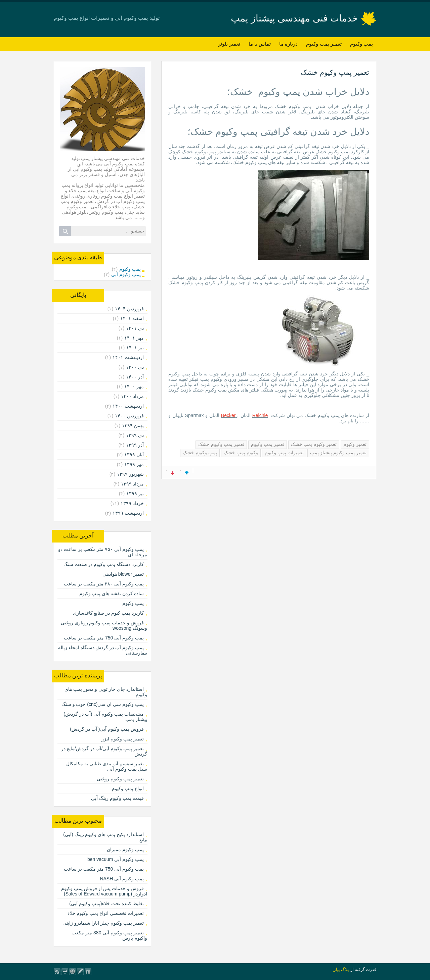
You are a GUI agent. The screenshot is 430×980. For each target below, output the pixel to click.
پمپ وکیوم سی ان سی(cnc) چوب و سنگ (103, 704)
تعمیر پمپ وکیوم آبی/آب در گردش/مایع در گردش (104, 751)
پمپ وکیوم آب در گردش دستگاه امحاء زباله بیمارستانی (103, 650)
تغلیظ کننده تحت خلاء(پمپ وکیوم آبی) (106, 904)
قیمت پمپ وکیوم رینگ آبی (117, 798)
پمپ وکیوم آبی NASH (122, 879)
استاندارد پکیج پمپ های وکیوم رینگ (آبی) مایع (105, 837)
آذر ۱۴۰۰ (135, 377)
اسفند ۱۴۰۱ (132, 318)
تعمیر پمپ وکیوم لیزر (123, 739)
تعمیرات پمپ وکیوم (284, 453)
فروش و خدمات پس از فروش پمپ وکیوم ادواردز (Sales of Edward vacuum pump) (104, 891)
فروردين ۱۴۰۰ (129, 416)
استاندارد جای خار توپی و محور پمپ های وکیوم (106, 692)
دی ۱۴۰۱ (135, 328)
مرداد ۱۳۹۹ (132, 484)
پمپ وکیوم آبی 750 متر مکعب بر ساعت (104, 638)
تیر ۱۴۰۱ (135, 348)
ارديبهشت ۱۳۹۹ (128, 513)
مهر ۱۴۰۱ (134, 338)
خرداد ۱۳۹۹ (132, 503)
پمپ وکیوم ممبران (125, 849)
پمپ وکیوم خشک (200, 453)
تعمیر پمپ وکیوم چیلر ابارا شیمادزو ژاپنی (103, 923)
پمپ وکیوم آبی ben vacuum (116, 859)
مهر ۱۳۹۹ (134, 464)
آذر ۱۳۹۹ (135, 445)
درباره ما (288, 44)
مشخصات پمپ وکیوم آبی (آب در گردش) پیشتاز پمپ (105, 717)
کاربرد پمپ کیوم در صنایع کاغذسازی (108, 613)
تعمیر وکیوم (355, 444)
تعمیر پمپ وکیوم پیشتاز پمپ (338, 453)
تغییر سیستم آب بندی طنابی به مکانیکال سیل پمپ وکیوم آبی (107, 766)
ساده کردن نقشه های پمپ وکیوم (112, 594)
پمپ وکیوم (361, 44)
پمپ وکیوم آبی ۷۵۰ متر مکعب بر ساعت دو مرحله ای (103, 552)
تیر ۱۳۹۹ (135, 494)
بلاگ (345, 969)
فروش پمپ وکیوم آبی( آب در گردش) (107, 729)
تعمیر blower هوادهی (123, 574)
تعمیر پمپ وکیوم (324, 44)
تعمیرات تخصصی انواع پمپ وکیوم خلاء (106, 913)
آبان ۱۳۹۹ (134, 455)
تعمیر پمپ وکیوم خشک (335, 72)
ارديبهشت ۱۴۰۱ (128, 357)
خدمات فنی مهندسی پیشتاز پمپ (294, 18)
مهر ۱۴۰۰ (134, 386)
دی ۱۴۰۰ (135, 367)
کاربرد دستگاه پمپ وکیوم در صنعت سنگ (104, 564)
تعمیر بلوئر (229, 44)
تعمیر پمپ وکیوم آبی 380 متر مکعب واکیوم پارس (109, 935)
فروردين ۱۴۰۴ (129, 309)
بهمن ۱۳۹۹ (133, 425)
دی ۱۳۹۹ (135, 435)
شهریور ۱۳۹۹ (130, 474)
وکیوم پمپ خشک (241, 453)
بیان (336, 969)
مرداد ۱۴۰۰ (132, 396)
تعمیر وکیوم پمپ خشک (314, 444)
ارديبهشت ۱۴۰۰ (128, 406)
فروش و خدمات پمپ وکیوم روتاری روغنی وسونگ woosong (104, 625)
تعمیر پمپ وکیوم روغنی (120, 779)
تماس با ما (260, 44)
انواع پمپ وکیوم (128, 788)
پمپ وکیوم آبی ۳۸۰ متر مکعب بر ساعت (104, 584)
